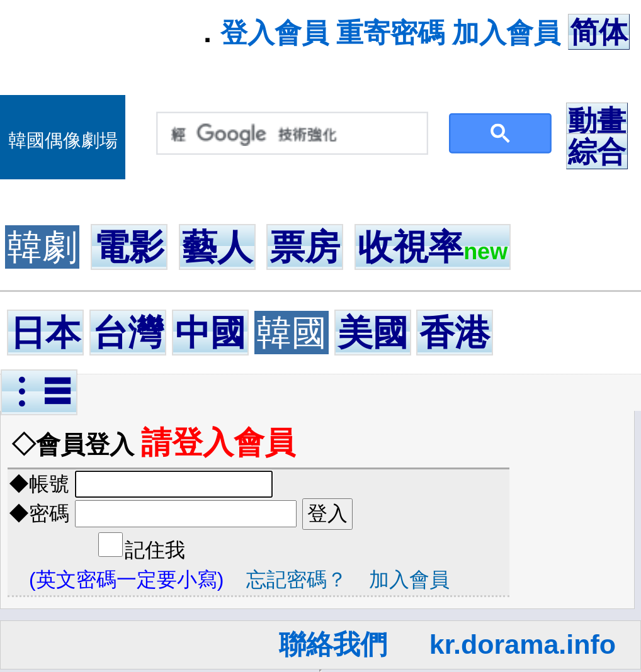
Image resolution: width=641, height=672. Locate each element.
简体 (599, 32)
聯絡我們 (333, 644)
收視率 (433, 247)
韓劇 (42, 247)
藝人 (217, 247)
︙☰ (39, 392)
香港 (455, 333)
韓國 (292, 333)
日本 (45, 333)
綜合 (597, 152)
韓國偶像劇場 (63, 140)
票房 (305, 247)
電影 (129, 247)
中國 (210, 333)
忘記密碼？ (297, 580)
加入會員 (506, 33)
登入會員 (275, 33)
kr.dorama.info (523, 644)
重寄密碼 (390, 33)
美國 (373, 333)
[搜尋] (289, 134)
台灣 (128, 333)
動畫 (597, 121)
